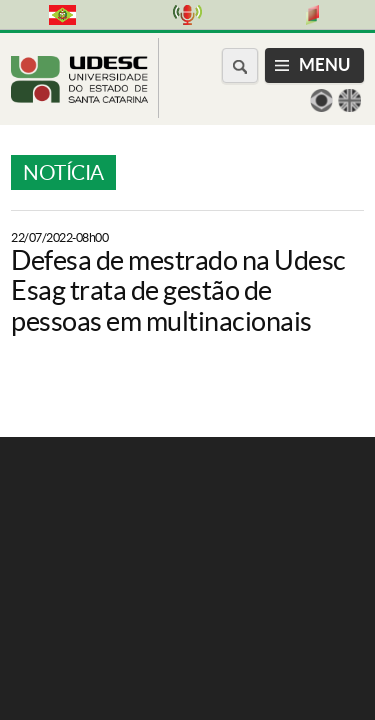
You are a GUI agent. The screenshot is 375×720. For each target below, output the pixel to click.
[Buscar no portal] (240, 65)
